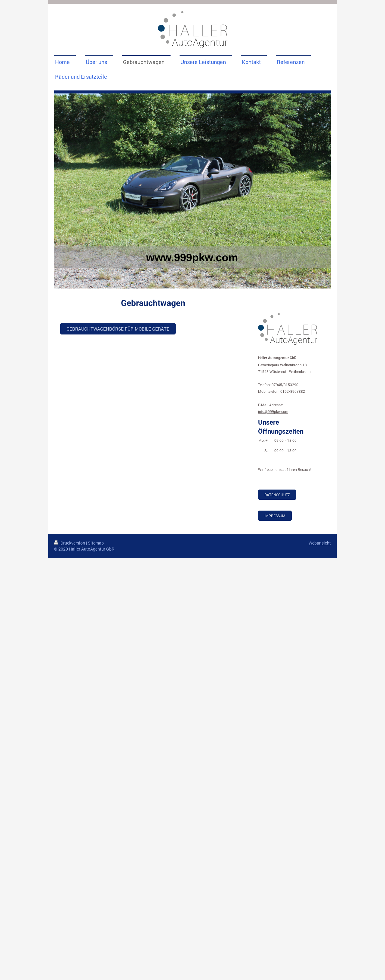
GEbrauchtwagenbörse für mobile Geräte (118, 329)
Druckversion (70, 543)
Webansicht (320, 543)
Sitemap (96, 543)
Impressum (275, 516)
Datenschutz (277, 495)
